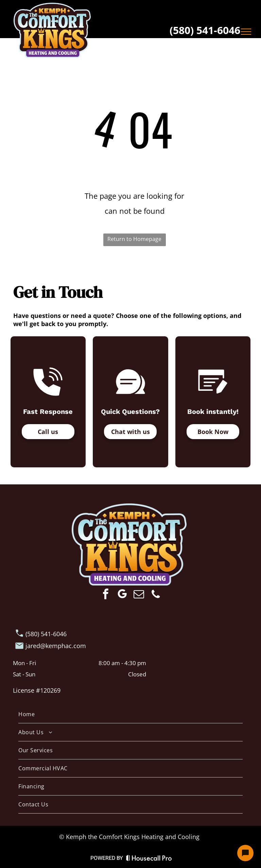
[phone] (156, 595)
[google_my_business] (122, 595)
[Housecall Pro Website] (149, 860)
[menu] (246, 32)
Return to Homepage (134, 239)
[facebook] (106, 595)
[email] (139, 595)
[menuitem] (130, 714)
